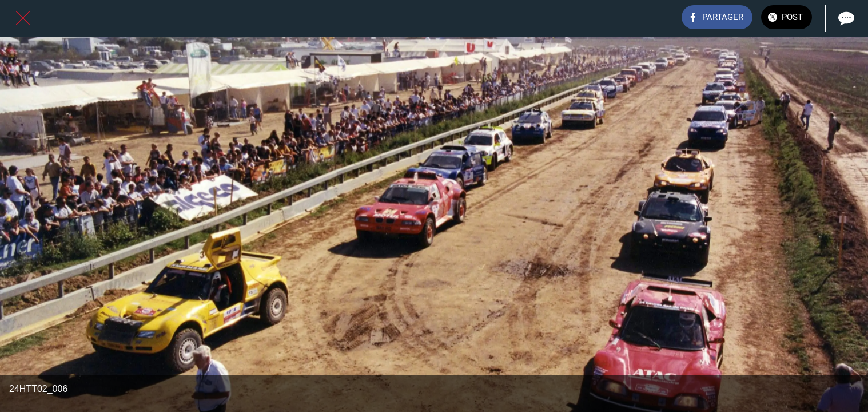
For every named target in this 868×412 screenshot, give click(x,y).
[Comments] (845, 18)
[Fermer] (23, 18)
